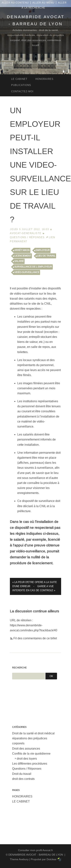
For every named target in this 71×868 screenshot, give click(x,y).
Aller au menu (43, 3)
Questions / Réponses (27, 237)
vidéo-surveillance (27, 272)
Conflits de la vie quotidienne (31, 754)
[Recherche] (29, 676)
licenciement (23, 256)
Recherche (19, 668)
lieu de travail (46, 256)
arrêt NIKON (22, 250)
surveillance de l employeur (33, 267)
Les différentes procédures (30, 764)
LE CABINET (21, 801)
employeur (43, 250)
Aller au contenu (15, 3)
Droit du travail (22, 774)
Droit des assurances (26, 749)
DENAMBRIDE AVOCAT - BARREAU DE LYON (36, 855)
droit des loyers (27, 759)
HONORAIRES (22, 796)
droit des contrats (23, 779)
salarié (19, 261)
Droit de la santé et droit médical (33, 733)
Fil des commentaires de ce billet (35, 638)
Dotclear (52, 859)
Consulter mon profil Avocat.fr (35, 850)
